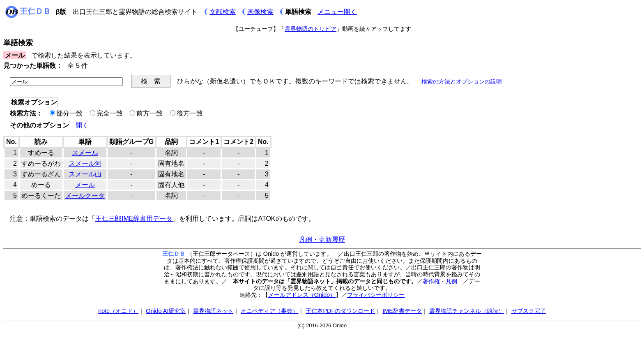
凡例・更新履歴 (322, 240)
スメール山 (85, 174)
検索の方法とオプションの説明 (462, 81)
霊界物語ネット (213, 311)
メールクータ (85, 196)
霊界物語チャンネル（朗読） (467, 311)
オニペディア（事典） (269, 311)
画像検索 (260, 12)
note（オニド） (118, 311)
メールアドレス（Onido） (302, 295)
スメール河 (85, 163)
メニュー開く (337, 12)
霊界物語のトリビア (310, 29)
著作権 (431, 281)
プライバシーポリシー (376, 295)
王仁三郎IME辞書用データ (134, 219)
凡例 (451, 281)
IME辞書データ (402, 311)
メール (85, 185)
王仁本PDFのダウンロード (340, 311)
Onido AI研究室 (166, 311)
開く (82, 125)
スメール (85, 153)
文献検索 (223, 12)
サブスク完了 (529, 311)
